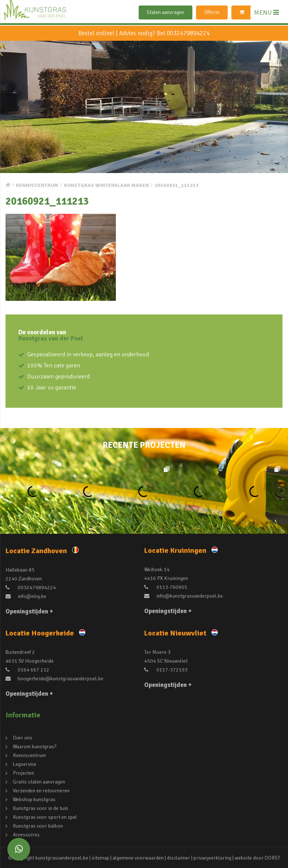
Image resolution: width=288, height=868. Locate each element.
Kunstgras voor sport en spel (45, 817)
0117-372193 (166, 670)
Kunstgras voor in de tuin (40, 808)
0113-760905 (166, 587)
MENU (266, 12)
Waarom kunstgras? (35, 747)
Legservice (25, 764)
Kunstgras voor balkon (38, 826)
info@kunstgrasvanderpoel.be (184, 596)
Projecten (24, 773)
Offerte (212, 12)
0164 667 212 (27, 670)
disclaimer (179, 858)
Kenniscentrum (29, 755)
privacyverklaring (212, 858)
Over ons (23, 738)
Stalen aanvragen (166, 12)
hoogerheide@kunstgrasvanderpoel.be (54, 679)
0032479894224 (188, 33)
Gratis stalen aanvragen (39, 782)
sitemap (100, 858)
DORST (273, 858)
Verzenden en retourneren (41, 791)
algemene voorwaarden (138, 858)
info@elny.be (26, 596)
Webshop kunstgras (34, 799)
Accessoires (26, 835)
